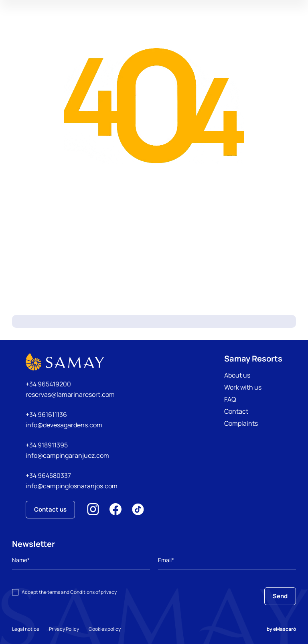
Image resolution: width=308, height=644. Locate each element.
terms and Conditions (71, 592)
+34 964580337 (48, 475)
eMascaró (285, 629)
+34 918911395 (47, 445)
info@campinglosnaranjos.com (72, 486)
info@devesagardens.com (64, 425)
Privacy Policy (64, 629)
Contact (236, 411)
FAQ (230, 399)
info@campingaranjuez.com (67, 455)
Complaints (241, 423)
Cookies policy (105, 629)
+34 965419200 (48, 384)
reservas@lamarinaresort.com (70, 394)
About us (237, 375)
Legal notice (26, 629)
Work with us (243, 387)
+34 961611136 (46, 414)
